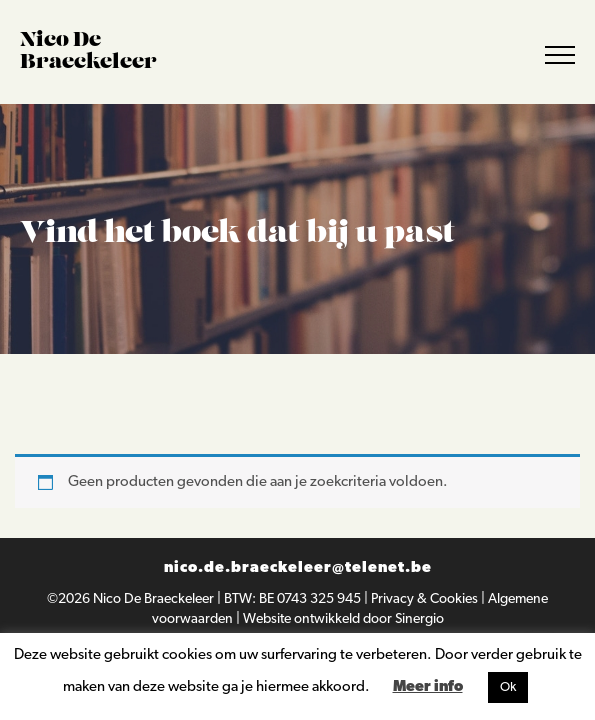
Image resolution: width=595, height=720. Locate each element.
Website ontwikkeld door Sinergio (343, 619)
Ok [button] (508, 687)
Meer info (428, 687)
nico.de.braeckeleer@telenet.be (298, 568)
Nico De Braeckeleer (155, 599)
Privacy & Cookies (426, 599)
